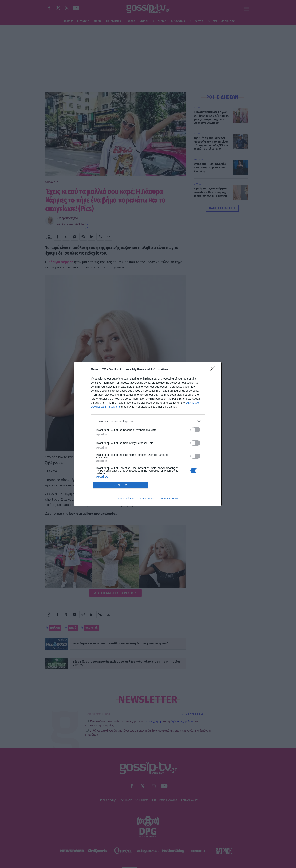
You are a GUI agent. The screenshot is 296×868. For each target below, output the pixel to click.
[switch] (195, 430)
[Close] (214, 370)
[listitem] (148, 421)
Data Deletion (126, 499)
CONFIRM (121, 485)
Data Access (148, 499)
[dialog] (148, 434)
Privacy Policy (169, 499)
